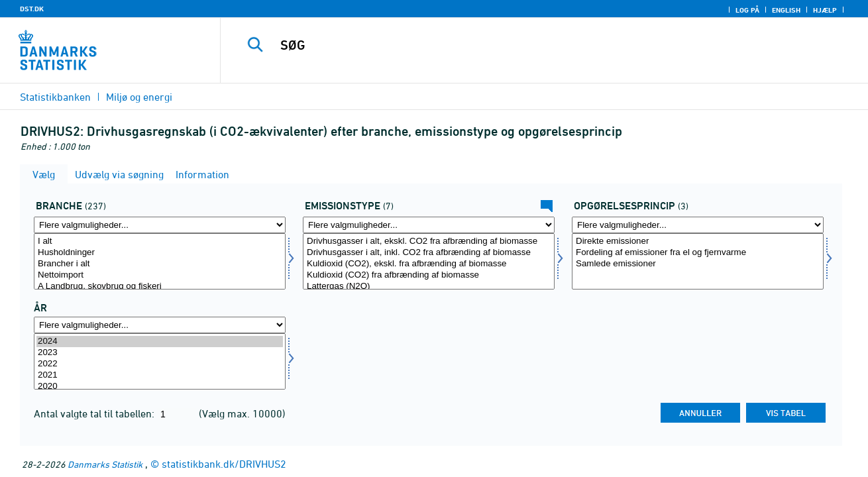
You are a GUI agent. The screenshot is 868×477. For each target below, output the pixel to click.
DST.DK (32, 9)
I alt (160, 241)
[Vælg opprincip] (698, 261)
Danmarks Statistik (105, 464)
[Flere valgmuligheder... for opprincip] (698, 225)
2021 (160, 375)
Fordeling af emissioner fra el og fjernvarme (698, 253)
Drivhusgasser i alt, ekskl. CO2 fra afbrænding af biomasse (429, 241)
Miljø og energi (139, 97)
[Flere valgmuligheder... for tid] (160, 325)
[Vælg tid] (160, 361)
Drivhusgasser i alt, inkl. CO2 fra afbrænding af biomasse (429, 253)
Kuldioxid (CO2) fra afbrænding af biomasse (429, 275)
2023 (160, 353)
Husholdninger (160, 253)
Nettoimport (160, 275)
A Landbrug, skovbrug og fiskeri (160, 287)
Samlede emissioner (698, 264)
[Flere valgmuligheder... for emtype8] (429, 225)
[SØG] (530, 45)
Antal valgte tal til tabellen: (95, 413)
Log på (747, 10)
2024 (160, 342)
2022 (160, 364)
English (786, 10)
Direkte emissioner (698, 241)
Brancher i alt (160, 264)
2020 (160, 387)
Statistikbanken (55, 97)
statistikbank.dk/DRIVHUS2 (224, 464)
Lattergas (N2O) (429, 287)
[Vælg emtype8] (429, 261)
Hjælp (825, 10)
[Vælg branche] (160, 261)
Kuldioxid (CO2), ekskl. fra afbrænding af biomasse (429, 264)
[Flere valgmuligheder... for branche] (160, 225)
